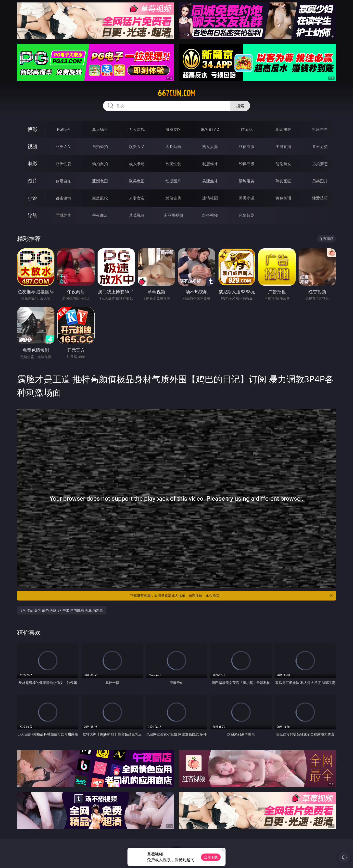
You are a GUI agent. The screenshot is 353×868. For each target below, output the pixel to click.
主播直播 (283, 147)
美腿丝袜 (210, 181)
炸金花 (247, 129)
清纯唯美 (247, 181)
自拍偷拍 (100, 147)
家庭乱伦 (100, 198)
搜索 (240, 106)
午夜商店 (100, 215)
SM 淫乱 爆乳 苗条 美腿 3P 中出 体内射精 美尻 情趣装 (62, 610)
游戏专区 (173, 129)
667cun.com (176, 93)
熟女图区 (283, 181)
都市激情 (63, 198)
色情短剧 (247, 215)
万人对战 (137, 129)
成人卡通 (137, 164)
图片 (32, 181)
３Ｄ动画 (173, 147)
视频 (32, 146)
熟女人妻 (210, 147)
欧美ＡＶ (137, 147)
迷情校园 (210, 198)
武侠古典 (173, 198)
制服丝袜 (210, 164)
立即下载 (211, 857)
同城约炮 (63, 215)
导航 (32, 215)
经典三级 (247, 164)
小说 (32, 198)
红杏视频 (210, 215)
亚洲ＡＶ (63, 147)
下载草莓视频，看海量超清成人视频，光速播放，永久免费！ (232, 596)
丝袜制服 (247, 147)
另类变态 (320, 164)
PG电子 (63, 129)
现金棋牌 (283, 129)
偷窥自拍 (63, 181)
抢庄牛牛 (320, 129)
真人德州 (100, 129)
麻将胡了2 (210, 129)
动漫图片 (173, 181)
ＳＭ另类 (320, 147)
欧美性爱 (173, 164)
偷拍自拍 (100, 164)
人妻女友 (137, 198)
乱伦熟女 (283, 164)
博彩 (32, 129)
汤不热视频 (173, 215)
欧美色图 (137, 181)
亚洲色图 (100, 181)
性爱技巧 (320, 198)
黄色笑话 (283, 198)
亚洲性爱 (63, 164)
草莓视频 (137, 215)
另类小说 (247, 198)
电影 (32, 164)
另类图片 (320, 181)
